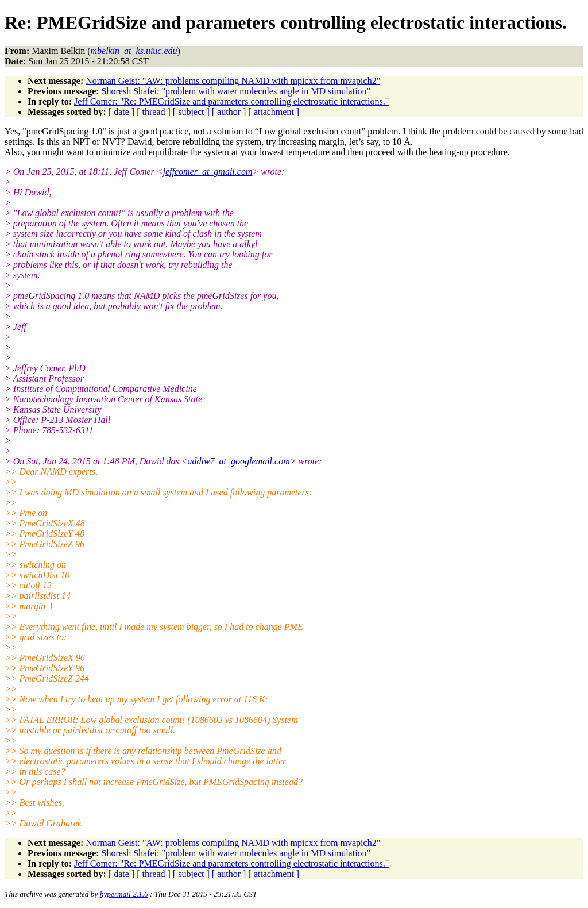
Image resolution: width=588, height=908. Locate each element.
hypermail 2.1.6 (124, 894)
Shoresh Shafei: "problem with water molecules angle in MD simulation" (236, 91)
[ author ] (229, 112)
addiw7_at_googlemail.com (238, 461)
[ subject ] (191, 112)
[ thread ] (154, 112)
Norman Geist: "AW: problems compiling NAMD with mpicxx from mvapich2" (233, 81)
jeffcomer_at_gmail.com (207, 172)
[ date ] (121, 112)
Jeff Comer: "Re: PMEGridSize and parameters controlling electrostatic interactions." (231, 101)
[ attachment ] (274, 112)
